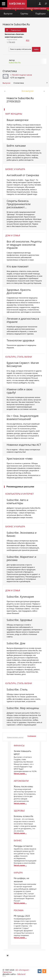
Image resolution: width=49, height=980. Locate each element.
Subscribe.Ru (15, 63)
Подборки (42, 12)
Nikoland (21, 974)
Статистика (10, 71)
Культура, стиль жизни (19, 357)
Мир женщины (14, 114)
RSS (28, 40)
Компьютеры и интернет (20, 494)
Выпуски (10, 12)
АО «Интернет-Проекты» (16, 971)
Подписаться (16, 30)
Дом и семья (13, 236)
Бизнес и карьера (15, 169)
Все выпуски (28, 91)
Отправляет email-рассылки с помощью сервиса (24, 8)
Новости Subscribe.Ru (16, 24)
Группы (26, 12)
